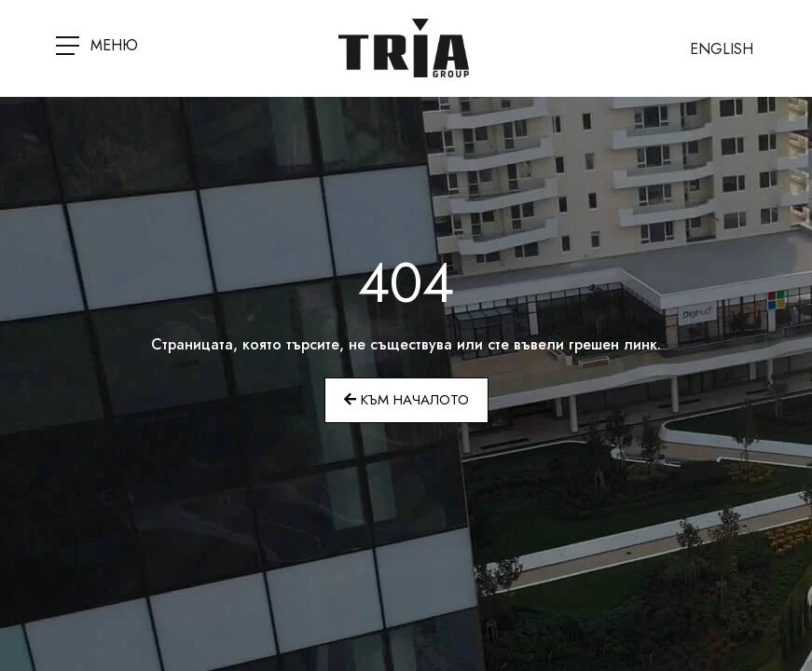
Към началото (406, 400)
